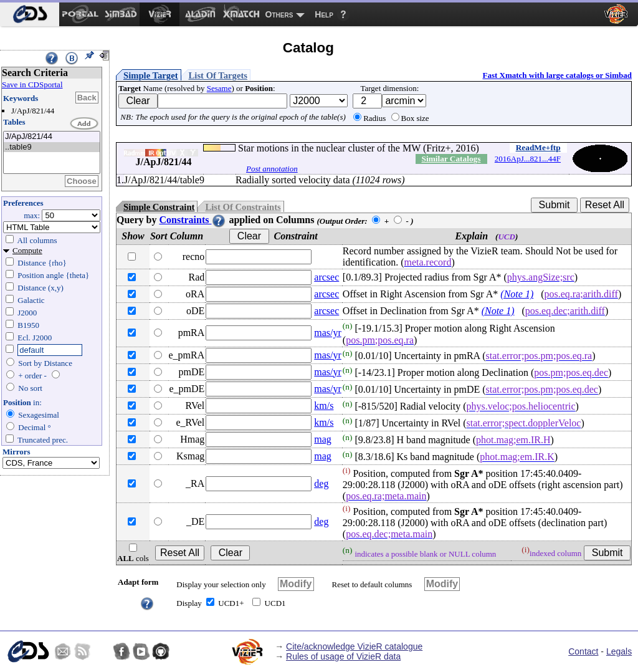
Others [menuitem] (279, 14)
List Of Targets (218, 75)
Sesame (219, 88)
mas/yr (328, 333)
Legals (619, 651)
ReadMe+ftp (538, 147)
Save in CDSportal (32, 84)
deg (321, 483)
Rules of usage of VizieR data (343, 656)
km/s (324, 406)
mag (323, 439)
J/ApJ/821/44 (52, 137)
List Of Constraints (243, 207)
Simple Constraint (159, 207)
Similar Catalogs (451, 159)
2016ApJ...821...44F (528, 159)
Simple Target (151, 75)
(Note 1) (517, 294)
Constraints (193, 220)
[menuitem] (30, 14)
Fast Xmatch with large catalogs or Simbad (557, 75)
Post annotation (272, 169)
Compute (27, 250)
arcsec (326, 277)
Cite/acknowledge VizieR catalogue (354, 646)
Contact (583, 651)
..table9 (52, 147)
